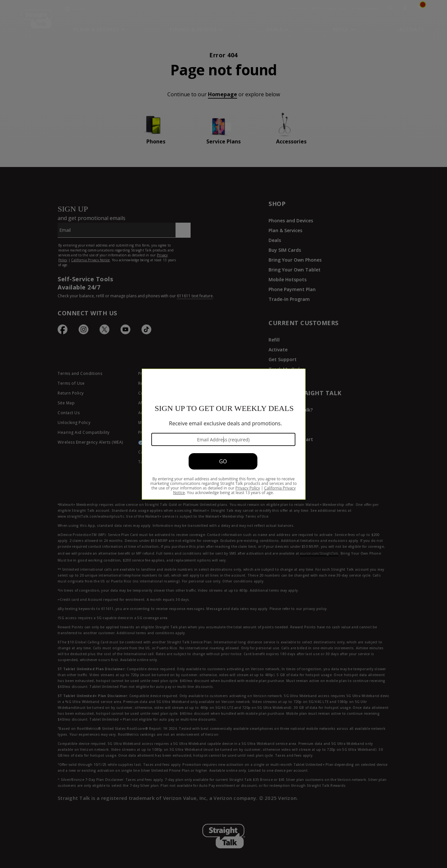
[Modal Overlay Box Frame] (223, 434)
